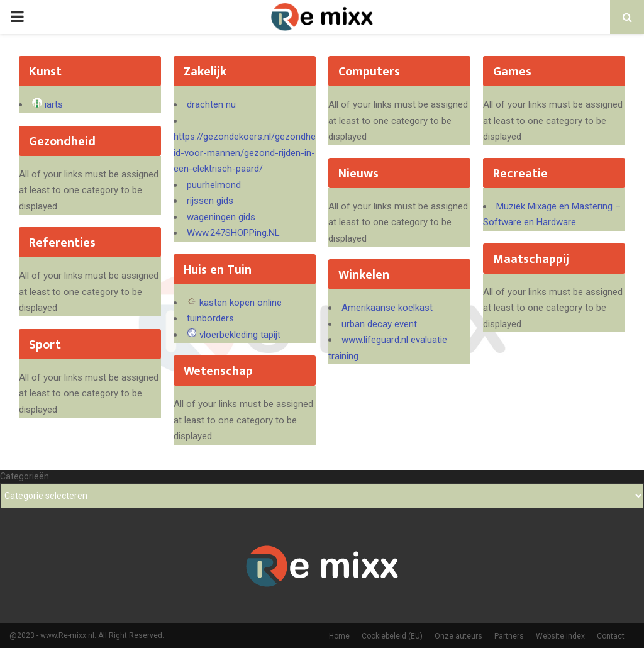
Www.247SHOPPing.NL (233, 233)
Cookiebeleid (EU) (392, 636)
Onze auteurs (458, 636)
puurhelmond (214, 185)
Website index (560, 636)
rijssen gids (210, 201)
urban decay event (379, 324)
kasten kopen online (241, 303)
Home (339, 636)
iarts (54, 104)
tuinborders (210, 318)
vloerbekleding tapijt (240, 335)
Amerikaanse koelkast (387, 308)
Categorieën (25, 476)
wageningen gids (221, 217)
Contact (611, 636)
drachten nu (211, 104)
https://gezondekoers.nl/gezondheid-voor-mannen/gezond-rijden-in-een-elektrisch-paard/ (245, 153)
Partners (509, 636)
